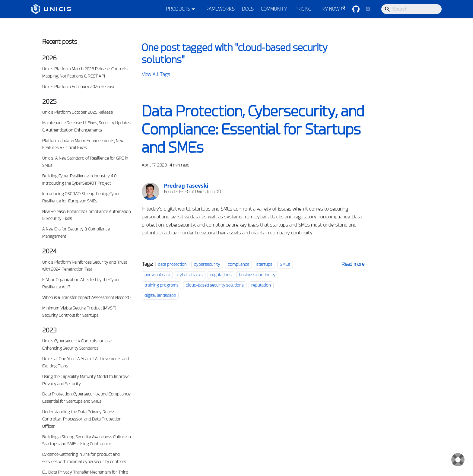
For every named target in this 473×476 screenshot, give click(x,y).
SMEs (285, 264)
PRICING (303, 9)
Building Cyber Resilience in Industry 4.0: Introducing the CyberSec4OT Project (80, 179)
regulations (221, 275)
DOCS (248, 9)
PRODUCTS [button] (178, 9)
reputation (261, 285)
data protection (172, 264)
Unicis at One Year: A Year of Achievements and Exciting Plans (86, 362)
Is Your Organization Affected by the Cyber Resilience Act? (81, 283)
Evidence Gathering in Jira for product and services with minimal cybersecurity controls (84, 458)
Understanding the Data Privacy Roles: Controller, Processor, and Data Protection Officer (82, 419)
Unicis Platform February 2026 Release (79, 87)
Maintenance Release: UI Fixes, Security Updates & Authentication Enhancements (86, 126)
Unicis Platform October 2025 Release (78, 112)
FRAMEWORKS (219, 9)
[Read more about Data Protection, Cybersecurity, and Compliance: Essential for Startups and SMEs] (353, 264)
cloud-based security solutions (215, 285)
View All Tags (156, 74)
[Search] (411, 9)
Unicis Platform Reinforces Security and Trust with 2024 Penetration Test (85, 266)
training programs (162, 285)
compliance (238, 264)
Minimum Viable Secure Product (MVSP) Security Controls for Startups (79, 312)
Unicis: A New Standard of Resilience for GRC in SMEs (85, 162)
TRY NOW (332, 9)
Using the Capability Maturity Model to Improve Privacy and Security (86, 380)
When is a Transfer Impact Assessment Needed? (87, 297)
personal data (157, 275)
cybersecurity (207, 264)
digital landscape (160, 295)
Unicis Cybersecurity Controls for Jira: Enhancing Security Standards (77, 344)
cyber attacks (190, 275)
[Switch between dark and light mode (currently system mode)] (368, 9)
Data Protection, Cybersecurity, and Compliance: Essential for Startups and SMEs (87, 398)
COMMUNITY (274, 9)
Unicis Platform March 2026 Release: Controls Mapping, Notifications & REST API (85, 72)
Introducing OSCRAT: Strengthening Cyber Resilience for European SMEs (81, 197)
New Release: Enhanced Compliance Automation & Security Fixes (87, 215)
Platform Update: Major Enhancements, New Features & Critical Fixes (83, 144)
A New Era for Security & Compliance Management (76, 233)
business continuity (257, 275)
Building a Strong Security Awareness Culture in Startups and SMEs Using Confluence (87, 440)
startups (264, 264)
